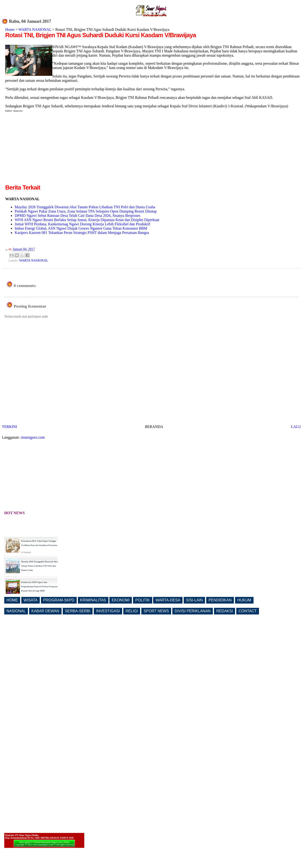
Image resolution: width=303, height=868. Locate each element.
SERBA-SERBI (78, 611)
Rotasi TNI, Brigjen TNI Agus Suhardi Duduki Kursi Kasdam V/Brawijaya (101, 35)
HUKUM (244, 600)
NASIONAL (16, 611)
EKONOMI (121, 600)
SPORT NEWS (156, 611)
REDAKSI (225, 611)
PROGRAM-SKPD (59, 600)
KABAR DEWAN (45, 611)
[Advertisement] (45, 150)
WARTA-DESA (168, 600)
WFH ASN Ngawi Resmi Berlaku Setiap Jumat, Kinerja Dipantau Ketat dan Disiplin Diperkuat (87, 220)
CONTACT (248, 611)
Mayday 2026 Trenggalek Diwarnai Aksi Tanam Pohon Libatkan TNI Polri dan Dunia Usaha (85, 207)
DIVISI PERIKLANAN (193, 611)
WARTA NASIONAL (35, 30)
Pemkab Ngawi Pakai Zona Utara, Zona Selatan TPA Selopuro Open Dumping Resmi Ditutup (86, 211)
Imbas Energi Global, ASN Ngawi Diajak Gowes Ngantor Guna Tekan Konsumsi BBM (81, 228)
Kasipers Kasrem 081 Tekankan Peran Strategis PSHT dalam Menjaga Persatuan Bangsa (82, 233)
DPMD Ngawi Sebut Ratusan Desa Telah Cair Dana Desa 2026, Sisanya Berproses (78, 216)
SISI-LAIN (194, 600)
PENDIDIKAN (220, 600)
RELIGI (132, 611)
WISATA (31, 600)
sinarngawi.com (33, 437)
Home (10, 30)
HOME (12, 600)
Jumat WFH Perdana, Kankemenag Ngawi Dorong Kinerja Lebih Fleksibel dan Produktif (82, 224)
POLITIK (143, 600)
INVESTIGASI (108, 611)
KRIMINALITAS (93, 600)
